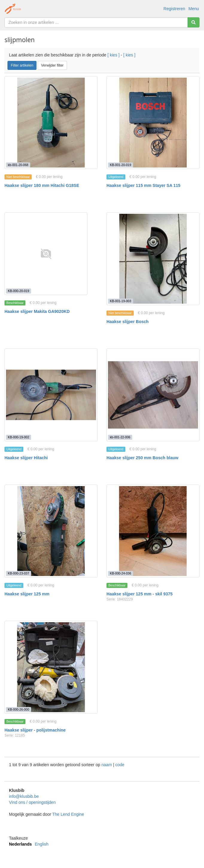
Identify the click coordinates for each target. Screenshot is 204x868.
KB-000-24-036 (120, 573)
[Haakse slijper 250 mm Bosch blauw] (153, 395)
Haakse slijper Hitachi (26, 458)
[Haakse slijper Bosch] (153, 259)
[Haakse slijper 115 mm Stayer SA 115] (153, 123)
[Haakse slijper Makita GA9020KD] (46, 254)
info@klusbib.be (24, 796)
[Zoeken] (194, 22)
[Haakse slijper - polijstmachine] (51, 667)
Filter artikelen (22, 65)
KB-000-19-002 (18, 437)
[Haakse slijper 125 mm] (51, 531)
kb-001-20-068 (18, 165)
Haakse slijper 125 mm (27, 594)
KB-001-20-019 (120, 165)
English (42, 844)
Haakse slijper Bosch (128, 322)
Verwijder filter (52, 65)
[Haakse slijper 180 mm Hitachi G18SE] (51, 123)
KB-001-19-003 (120, 301)
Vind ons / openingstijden (32, 802)
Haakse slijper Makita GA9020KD (37, 311)
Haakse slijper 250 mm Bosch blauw (142, 458)
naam (107, 765)
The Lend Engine (68, 814)
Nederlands (20, 844)
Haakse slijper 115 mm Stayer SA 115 (143, 185)
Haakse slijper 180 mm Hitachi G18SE (42, 185)
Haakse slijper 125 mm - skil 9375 (140, 594)
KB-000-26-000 (18, 709)
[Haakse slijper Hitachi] (51, 395)
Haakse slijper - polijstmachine (35, 730)
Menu (194, 9)
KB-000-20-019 (18, 291)
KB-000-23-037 (18, 573)
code (120, 765)
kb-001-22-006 (120, 437)
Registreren (174, 9)
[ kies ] (113, 55)
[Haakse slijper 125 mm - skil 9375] (153, 531)
